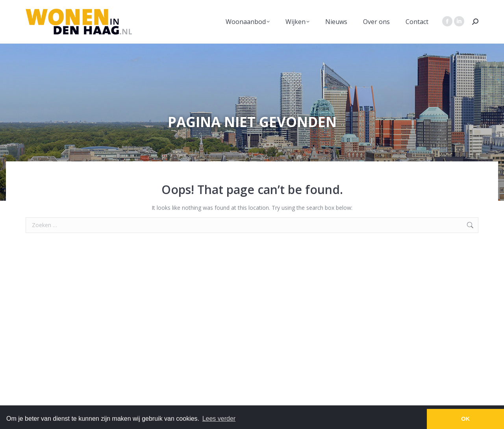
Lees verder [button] (219, 419)
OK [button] (465, 419)
